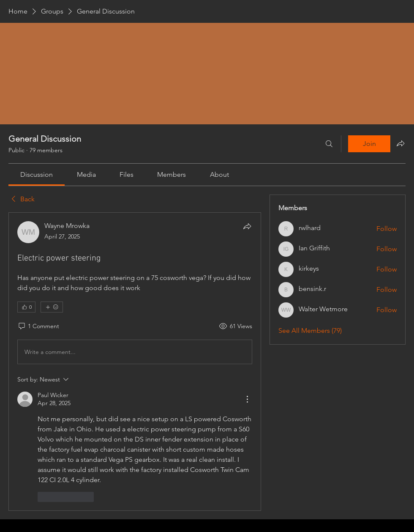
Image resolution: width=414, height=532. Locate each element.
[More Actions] (247, 399)
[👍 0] (26, 307)
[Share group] (400, 143)
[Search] (329, 144)
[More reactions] (52, 307)
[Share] (247, 226)
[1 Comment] (38, 326)
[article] (135, 361)
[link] (37, 174)
